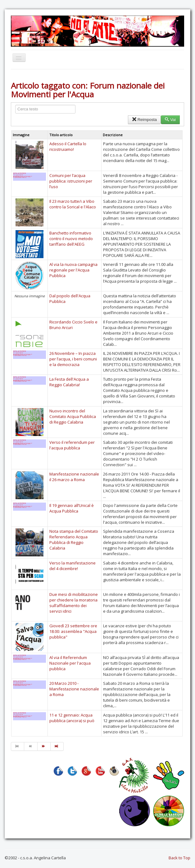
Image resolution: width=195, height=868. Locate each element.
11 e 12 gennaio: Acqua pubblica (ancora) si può (72, 718)
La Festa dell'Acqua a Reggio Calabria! (69, 382)
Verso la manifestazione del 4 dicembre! (73, 566)
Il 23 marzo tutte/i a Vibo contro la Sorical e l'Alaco (73, 204)
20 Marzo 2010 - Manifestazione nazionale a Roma (74, 689)
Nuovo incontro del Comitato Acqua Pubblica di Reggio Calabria (73, 416)
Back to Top (179, 858)
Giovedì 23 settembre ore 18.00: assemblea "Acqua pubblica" (73, 631)
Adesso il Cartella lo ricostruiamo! (68, 146)
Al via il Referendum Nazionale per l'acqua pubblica (70, 663)
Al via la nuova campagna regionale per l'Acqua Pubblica (73, 270)
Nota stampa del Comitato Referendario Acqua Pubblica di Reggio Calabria (74, 540)
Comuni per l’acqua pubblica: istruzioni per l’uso (71, 181)
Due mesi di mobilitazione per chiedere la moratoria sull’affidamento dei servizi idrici (74, 603)
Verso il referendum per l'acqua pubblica (72, 445)
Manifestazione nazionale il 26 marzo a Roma (74, 477)
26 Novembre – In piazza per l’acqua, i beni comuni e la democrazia (73, 359)
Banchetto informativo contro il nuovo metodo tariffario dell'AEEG (71, 239)
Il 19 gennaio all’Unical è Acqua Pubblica (72, 508)
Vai (170, 120)
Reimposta (144, 120)
